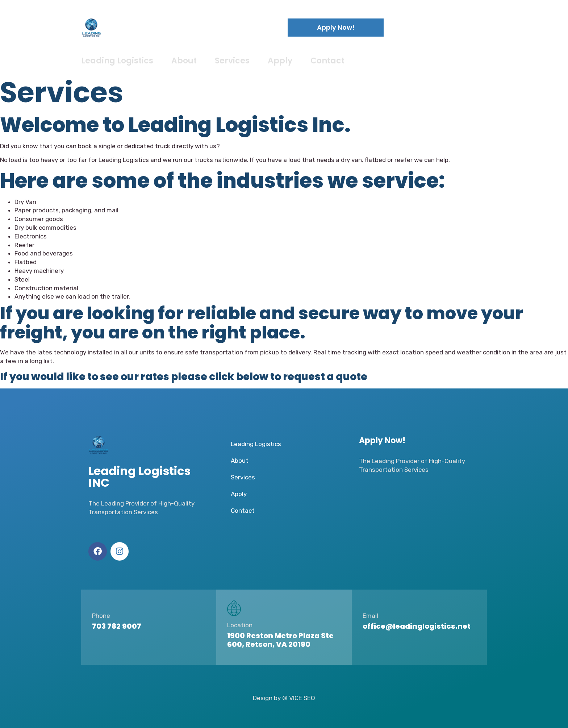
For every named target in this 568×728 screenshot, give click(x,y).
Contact (327, 61)
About (184, 61)
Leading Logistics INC (168, 27)
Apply (280, 61)
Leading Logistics (117, 61)
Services (232, 61)
